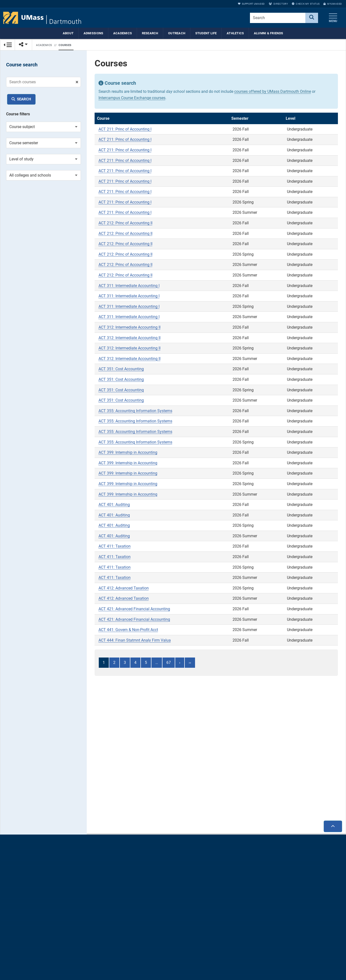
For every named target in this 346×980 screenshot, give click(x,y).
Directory (278, 4)
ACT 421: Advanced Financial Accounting (134, 610)
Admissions (93, 33)
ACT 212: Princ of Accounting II (125, 224)
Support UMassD (251, 4)
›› (190, 664)
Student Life (206, 33)
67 (169, 664)
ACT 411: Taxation (115, 548)
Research (150, 33)
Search (24, 99)
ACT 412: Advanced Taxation (124, 589)
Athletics (235, 33)
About (68, 33)
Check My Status (306, 4)
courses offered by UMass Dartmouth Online (273, 93)
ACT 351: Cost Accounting (121, 370)
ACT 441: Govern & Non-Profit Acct (128, 631)
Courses (65, 45)
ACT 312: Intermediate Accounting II (130, 329)
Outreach (177, 33)
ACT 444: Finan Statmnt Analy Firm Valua (135, 641)
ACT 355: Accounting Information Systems (135, 412)
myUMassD (333, 4)
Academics (123, 33)
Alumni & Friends (268, 33)
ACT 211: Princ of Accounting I (125, 130)
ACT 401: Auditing (114, 506)
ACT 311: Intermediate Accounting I (129, 287)
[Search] (312, 18)
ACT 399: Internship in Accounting (128, 454)
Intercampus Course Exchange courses (132, 99)
